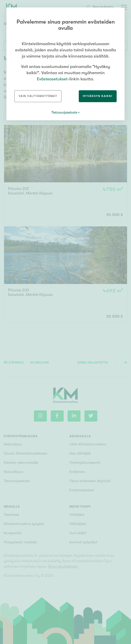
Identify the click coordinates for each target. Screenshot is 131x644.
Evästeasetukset (52, 79)
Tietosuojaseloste (64, 112)
